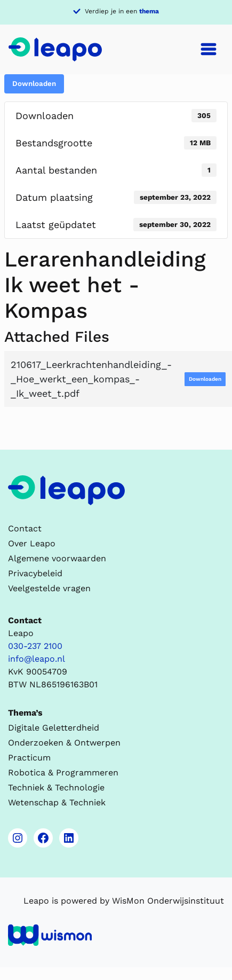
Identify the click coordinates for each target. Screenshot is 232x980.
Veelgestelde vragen (49, 588)
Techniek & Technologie (56, 787)
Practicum (29, 758)
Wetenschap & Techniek (57, 802)
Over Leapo (32, 543)
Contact (25, 528)
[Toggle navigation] (209, 49)
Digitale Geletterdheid (54, 728)
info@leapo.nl (37, 659)
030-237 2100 (35, 646)
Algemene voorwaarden (57, 558)
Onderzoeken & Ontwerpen (64, 743)
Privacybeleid (35, 573)
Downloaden (34, 84)
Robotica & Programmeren (63, 773)
